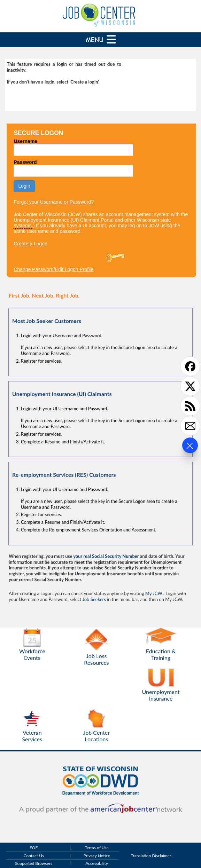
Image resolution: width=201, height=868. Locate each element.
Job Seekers (94, 599)
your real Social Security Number (106, 556)
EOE (34, 848)
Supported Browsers (34, 863)
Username (25, 141)
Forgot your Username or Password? (54, 202)
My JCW (154, 593)
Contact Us (34, 856)
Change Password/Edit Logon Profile (53, 269)
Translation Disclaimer (151, 856)
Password (25, 162)
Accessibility (97, 863)
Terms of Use (97, 848)
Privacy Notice (97, 856)
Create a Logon (30, 244)
